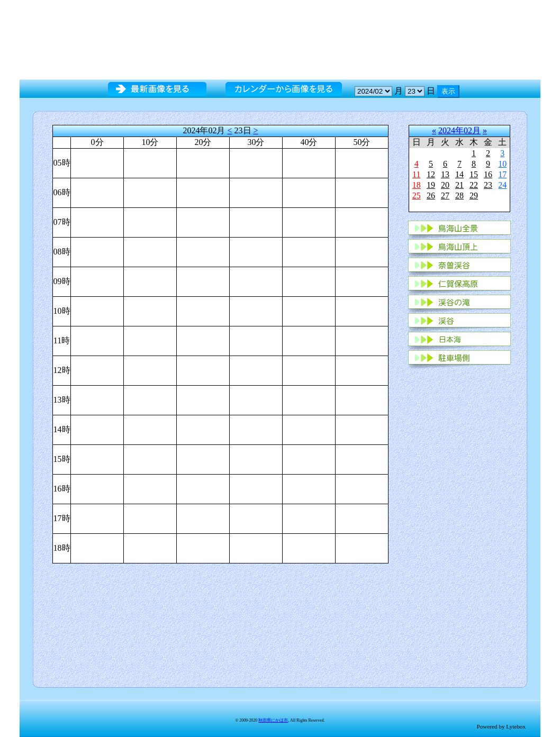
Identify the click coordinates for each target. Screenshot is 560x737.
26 (431, 195)
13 (445, 174)
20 (445, 185)
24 (502, 185)
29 (474, 195)
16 (488, 174)
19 (431, 185)
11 (416, 174)
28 (459, 195)
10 (502, 164)
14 (459, 174)
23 (488, 185)
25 (417, 195)
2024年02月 (459, 130)
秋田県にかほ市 (273, 720)
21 (459, 185)
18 (417, 185)
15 (474, 174)
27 (445, 195)
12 (431, 174)
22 (474, 185)
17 (502, 174)
